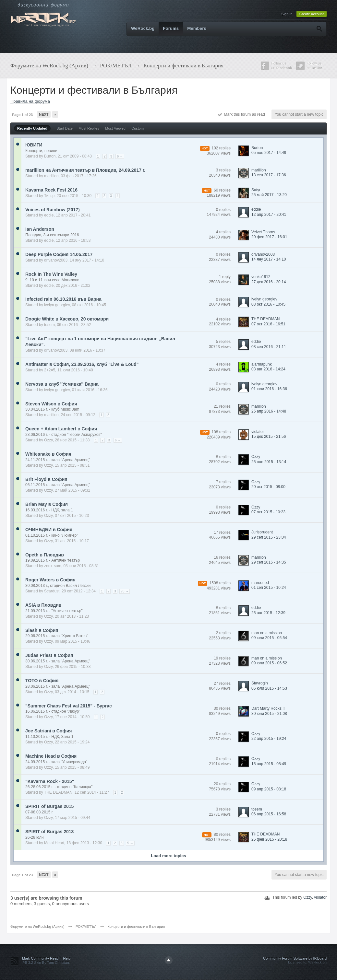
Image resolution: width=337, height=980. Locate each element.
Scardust (52, 591)
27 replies (222, 683)
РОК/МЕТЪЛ (86, 927)
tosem (49, 325)
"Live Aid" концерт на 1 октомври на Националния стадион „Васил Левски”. (100, 342)
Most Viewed (115, 128)
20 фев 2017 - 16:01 (269, 237)
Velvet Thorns (263, 232)
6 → (120, 156)
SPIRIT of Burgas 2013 (49, 832)
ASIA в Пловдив (43, 605)
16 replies (222, 557)
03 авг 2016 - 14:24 (268, 369)
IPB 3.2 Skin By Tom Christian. (46, 962)
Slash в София (42, 630)
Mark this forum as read (241, 114)
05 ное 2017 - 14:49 (269, 153)
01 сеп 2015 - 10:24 (269, 588)
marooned (260, 583)
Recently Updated (32, 128)
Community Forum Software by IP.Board (295, 958)
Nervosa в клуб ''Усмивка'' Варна (62, 384)
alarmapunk (262, 364)
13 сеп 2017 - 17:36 (269, 175)
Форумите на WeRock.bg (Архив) (37, 927)
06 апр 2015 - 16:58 (269, 814)
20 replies (222, 784)
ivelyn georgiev (57, 305)
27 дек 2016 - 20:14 (269, 282)
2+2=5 (50, 370)
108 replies (221, 432)
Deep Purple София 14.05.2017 (59, 254)
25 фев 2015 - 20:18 (269, 839)
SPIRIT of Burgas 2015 (49, 806)
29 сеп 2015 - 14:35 (269, 562)
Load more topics (168, 856)
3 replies (223, 170)
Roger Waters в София (50, 580)
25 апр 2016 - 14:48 (269, 411)
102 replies (221, 148)
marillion (51, 176)
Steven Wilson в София (51, 404)
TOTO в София (42, 681)
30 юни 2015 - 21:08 (269, 714)
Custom (138, 128)
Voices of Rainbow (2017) (53, 210)
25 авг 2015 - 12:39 (268, 613)
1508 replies (220, 583)
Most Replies (89, 128)
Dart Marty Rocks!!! (268, 708)
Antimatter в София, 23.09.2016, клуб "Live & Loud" (82, 364)
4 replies (223, 232)
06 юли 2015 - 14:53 (269, 688)
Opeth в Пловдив (45, 555)
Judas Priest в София (49, 655)
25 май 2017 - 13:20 (269, 195)
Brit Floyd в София (46, 479)
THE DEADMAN (265, 319)
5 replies (223, 342)
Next (44, 114)
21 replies (222, 406)
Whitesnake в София (48, 454)
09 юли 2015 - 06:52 (269, 663)
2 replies (223, 633)
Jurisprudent (262, 532)
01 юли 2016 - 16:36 (269, 389)
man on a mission (267, 633)
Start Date (65, 128)
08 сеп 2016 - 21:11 (269, 347)
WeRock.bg (143, 28)
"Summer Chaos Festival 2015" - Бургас (69, 706)
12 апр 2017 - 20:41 (269, 215)
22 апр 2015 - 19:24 (269, 739)
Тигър (49, 196)
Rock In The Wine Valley (51, 274)
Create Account (312, 14)
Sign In (287, 14)
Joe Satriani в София (48, 731)
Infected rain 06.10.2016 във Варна (63, 299)
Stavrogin (260, 683)
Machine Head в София (51, 756)
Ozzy (48, 440)
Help (67, 958)
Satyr (256, 190)
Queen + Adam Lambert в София (61, 429)
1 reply (225, 277)
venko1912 (261, 277)
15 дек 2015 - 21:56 (269, 437)
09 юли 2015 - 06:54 (269, 638)
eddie (49, 215)
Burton (50, 156)
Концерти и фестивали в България (136, 927)
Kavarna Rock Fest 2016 (51, 190)
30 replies (222, 708)
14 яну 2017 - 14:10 (269, 259)
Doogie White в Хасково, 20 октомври (67, 319)
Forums (171, 28)
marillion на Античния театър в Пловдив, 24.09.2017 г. (85, 170)
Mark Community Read (40, 958)
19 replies (222, 658)
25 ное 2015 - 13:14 (269, 462)
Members (197, 28)
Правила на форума (30, 101)
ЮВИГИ (34, 145)
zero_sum (53, 566)
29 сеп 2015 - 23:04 (269, 537)
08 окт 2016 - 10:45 (268, 304)
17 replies (222, 532)
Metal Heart (54, 843)
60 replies (222, 190)
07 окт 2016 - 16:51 (268, 324)
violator (258, 432)
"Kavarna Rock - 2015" (50, 781)
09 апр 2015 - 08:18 (269, 789)
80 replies (222, 834)
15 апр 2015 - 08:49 (269, 764)
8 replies (223, 457)
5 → (130, 843)
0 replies (223, 210)
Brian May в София (47, 504)
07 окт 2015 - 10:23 (268, 512)
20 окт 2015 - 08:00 (268, 487)
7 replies (223, 482)
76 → (125, 591)
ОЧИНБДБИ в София (49, 530)
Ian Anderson (40, 229)
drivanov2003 (56, 260)
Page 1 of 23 (22, 115)
